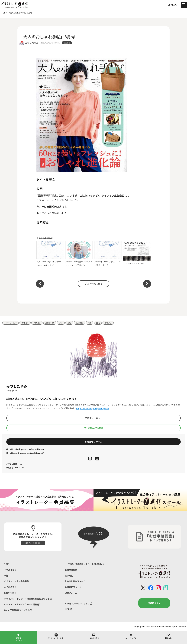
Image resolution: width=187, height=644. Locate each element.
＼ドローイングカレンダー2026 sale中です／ (50, 254)
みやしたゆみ (32, 43)
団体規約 (69, 576)
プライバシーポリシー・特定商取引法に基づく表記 (28, 599)
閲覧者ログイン (19, 637)
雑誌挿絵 (79, 323)
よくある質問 (10, 587)
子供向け (37, 323)
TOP (6, 564)
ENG (174, 5)
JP (169, 5)
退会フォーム (71, 593)
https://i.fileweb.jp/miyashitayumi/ (93, 408)
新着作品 (168, 636)
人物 (90, 323)
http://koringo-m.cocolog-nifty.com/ (26, 449)
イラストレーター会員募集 (16, 581)
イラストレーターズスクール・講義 (22, 604)
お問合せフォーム (93, 442)
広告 (69, 323)
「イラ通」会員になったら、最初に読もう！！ (86, 564)
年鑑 (6, 576)
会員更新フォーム (73, 587)
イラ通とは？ (10, 570)
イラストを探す (93, 636)
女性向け (25, 323)
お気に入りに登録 (93, 428)
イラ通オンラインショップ (78, 603)
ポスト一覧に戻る (93, 284)
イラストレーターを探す (56, 636)
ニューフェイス (131, 636)
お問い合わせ (10, 593)
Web (61, 323)
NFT (68, 609)
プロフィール (93, 418)
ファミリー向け (11, 323)
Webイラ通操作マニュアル (18, 610)
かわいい (108, 323)
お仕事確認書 (71, 570)
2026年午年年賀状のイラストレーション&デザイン (79, 254)
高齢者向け (50, 323)
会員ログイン (154, 603)
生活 (98, 323)
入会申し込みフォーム (75, 581)
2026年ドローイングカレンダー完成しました (108, 254)
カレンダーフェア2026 (137, 254)
